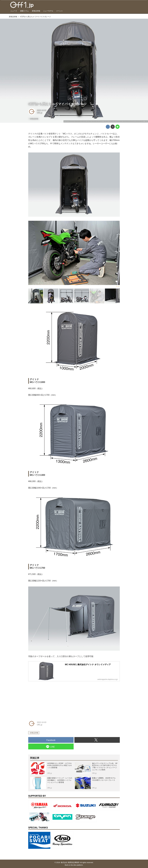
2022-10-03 (42, 110)
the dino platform (77, 865)
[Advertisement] (47, 699)
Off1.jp (40, 113)
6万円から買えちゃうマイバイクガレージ (57, 104)
